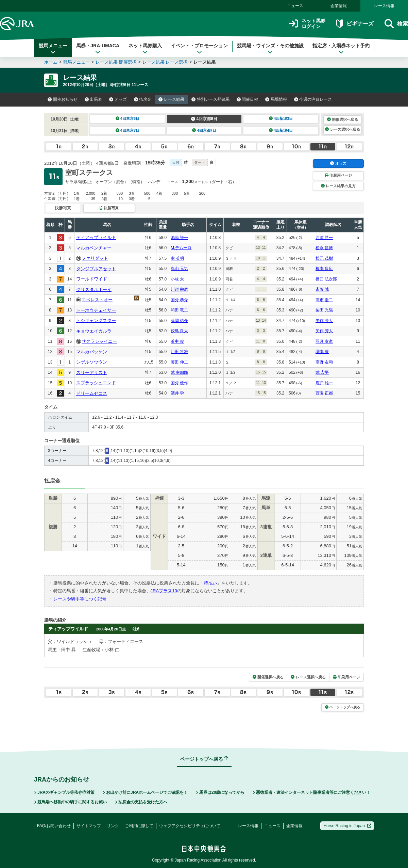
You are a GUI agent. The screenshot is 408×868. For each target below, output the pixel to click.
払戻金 (143, 99)
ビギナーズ (355, 24)
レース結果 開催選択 (116, 62)
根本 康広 (324, 269)
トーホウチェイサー (96, 310)
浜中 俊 (177, 341)
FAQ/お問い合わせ (54, 826)
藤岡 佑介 (179, 321)
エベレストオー (97, 300)
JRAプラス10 (164, 591)
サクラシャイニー (99, 341)
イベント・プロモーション (199, 49)
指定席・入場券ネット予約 (341, 49)
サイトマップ (89, 826)
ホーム (51, 62)
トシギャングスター (96, 320)
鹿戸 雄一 (324, 383)
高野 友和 (324, 362)
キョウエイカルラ (94, 331)
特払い (210, 583)
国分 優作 (179, 383)
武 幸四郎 (179, 372)
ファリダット (95, 258)
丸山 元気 (179, 269)
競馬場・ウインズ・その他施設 (270, 49)
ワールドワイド (92, 279)
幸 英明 (177, 258)
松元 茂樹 (324, 258)
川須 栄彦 (179, 289)
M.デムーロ (181, 248)
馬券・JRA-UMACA (98, 49)
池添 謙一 (179, 238)
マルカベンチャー (94, 248)
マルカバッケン (92, 352)
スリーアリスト (92, 373)
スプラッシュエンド (96, 383)
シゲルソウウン (92, 362)
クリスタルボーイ (94, 290)
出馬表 (93, 99)
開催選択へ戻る (343, 119)
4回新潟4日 (281, 130)
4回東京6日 (128, 118)
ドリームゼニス (92, 393)
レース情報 (384, 6)
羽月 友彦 (324, 341)
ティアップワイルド (96, 237)
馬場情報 (276, 99)
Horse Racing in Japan (347, 826)
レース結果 (171, 99)
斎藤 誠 (322, 289)
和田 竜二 (179, 310)
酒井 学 (177, 393)
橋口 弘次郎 (326, 279)
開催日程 (248, 99)
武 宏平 (322, 372)
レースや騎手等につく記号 (80, 599)
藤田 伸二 (179, 362)
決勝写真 (109, 208)
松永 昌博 (324, 248)
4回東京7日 (128, 130)
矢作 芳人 (324, 321)
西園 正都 (324, 393)
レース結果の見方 (338, 186)
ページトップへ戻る (343, 707)
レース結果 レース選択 (165, 62)
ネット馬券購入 (145, 49)
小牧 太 (177, 279)
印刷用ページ (338, 175)
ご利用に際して (139, 826)
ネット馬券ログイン (307, 24)
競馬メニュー (53, 49)
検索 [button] (396, 24)
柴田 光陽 (324, 310)
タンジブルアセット (96, 269)
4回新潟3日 (281, 118)
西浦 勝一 (324, 238)
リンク (113, 826)
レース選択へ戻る (342, 129)
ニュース (295, 6)
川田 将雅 (179, 352)
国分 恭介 (179, 300)
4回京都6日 (204, 119)
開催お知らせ (63, 99)
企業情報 (339, 6)
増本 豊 (322, 352)
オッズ (118, 99)
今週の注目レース (313, 99)
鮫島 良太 (179, 331)
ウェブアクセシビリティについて (190, 826)
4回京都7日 (204, 130)
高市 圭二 (324, 300)
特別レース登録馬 (210, 99)
